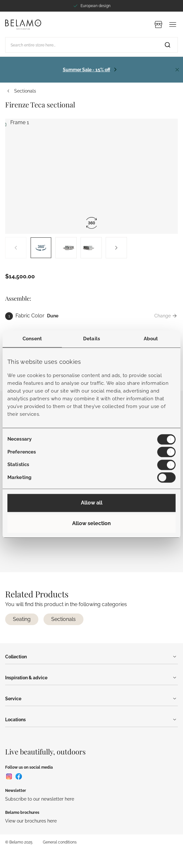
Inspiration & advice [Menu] (91, 678)
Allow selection (91, 523)
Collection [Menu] (91, 657)
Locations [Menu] (91, 720)
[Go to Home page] (23, 24)
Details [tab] (91, 339)
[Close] (177, 70)
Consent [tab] (32, 339)
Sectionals (21, 91)
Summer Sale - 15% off (87, 70)
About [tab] (151, 339)
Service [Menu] (91, 699)
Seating (22, 619)
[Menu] (173, 25)
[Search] (168, 45)
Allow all (92, 503)
